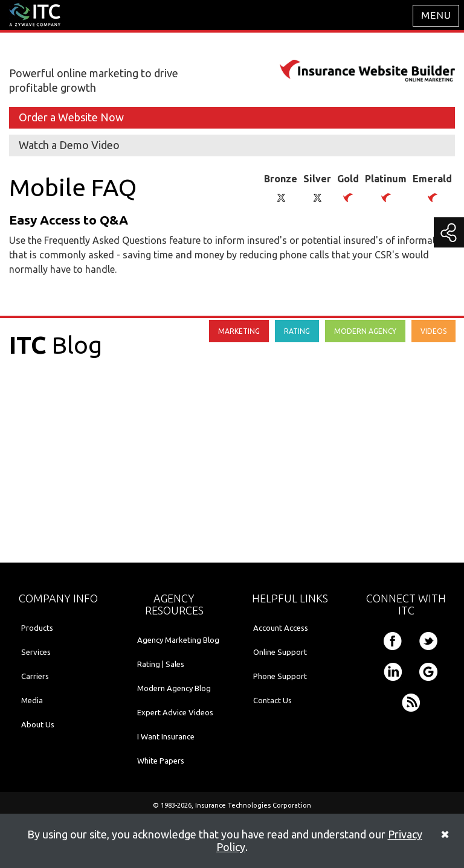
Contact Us (272, 700)
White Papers (161, 761)
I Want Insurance (166, 736)
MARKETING (239, 331)
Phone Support (280, 676)
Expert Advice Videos (175, 712)
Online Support (280, 652)
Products (37, 628)
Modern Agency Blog (174, 688)
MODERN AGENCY (365, 331)
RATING (297, 331)
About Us (38, 724)
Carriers (35, 676)
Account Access (281, 628)
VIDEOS (433, 331)
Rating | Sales (161, 664)
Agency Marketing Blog (178, 640)
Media (32, 700)
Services (36, 652)
